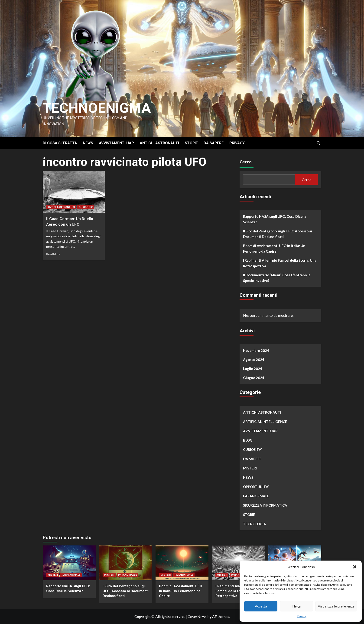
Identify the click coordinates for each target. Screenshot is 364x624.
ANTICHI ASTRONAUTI (159, 143)
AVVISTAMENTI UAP (116, 143)
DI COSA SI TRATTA (60, 143)
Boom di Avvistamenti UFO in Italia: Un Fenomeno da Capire (274, 248)
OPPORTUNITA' (256, 487)
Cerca (246, 162)
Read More (53, 254)
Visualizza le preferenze (336, 606)
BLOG (248, 440)
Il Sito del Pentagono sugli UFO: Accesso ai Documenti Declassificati (278, 234)
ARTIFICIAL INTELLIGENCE (265, 422)
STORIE (191, 143)
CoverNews (197, 616)
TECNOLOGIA (255, 524)
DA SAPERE (214, 143)
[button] (355, 567)
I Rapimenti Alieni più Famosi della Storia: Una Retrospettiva (280, 263)
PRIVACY (237, 143)
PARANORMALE (256, 496)
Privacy (302, 616)
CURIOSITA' (86, 207)
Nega (296, 606)
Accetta (261, 606)
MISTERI (250, 468)
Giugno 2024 (254, 378)
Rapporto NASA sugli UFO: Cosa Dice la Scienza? (275, 219)
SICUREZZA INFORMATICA (265, 505)
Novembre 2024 (256, 350)
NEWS (88, 143)
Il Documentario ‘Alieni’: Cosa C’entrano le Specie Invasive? (277, 278)
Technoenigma (97, 108)
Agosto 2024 (254, 360)
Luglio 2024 (253, 369)
